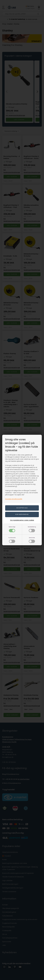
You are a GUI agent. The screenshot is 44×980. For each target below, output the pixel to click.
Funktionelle (12, 540)
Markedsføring (32, 529)
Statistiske (32, 540)
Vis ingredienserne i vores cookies (22, 520)
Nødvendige (12, 529)
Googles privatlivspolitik (14, 499)
